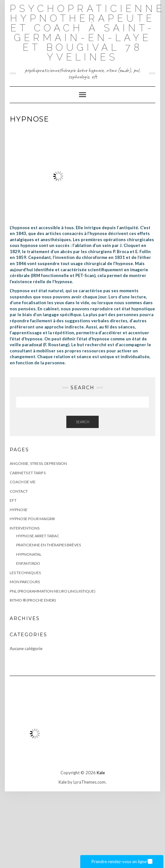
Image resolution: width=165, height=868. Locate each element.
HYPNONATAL (29, 554)
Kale (101, 773)
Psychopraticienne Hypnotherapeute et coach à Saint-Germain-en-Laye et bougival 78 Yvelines (87, 33)
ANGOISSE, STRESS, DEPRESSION (38, 463)
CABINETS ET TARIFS (28, 473)
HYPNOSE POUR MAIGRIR (32, 519)
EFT (13, 500)
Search (82, 422)
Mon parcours (25, 582)
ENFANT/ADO (28, 563)
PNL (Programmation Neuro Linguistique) (53, 591)
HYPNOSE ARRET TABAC (38, 536)
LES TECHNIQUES (25, 573)
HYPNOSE (19, 510)
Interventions (25, 528)
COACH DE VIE (23, 482)
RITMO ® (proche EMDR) (33, 600)
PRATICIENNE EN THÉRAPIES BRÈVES (49, 545)
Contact (19, 491)
